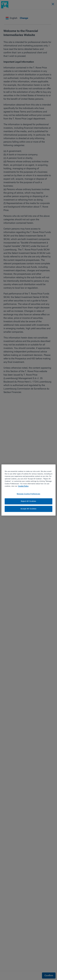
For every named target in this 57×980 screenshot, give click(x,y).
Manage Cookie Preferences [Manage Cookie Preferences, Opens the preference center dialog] (28, 494)
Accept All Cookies (28, 509)
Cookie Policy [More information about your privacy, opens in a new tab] (23, 486)
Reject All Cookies (28, 501)
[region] (29, 490)
